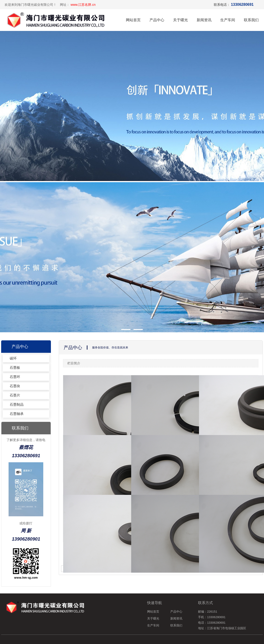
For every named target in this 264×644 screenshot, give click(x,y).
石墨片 (15, 395)
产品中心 (157, 20)
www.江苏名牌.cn (83, 5)
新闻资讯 (204, 20)
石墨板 (15, 367)
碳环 (13, 358)
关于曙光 (180, 20)
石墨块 (15, 386)
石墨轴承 (17, 414)
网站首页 (133, 20)
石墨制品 (17, 404)
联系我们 (251, 20)
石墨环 (15, 377)
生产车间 (228, 20)
